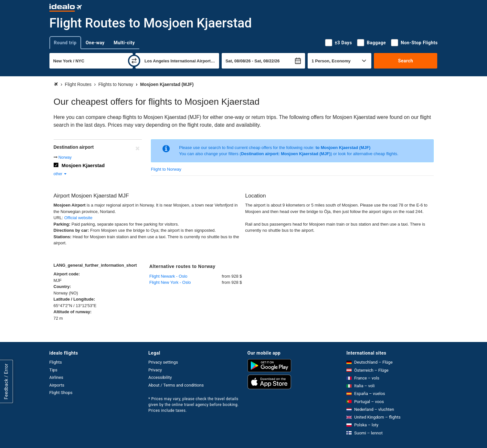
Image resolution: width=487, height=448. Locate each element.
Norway (65, 157)
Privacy (155, 370)
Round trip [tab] (65, 43)
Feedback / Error (6, 382)
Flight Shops (61, 393)
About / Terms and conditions (176, 385)
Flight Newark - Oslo (168, 276)
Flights (56, 362)
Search (406, 61)
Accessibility (160, 377)
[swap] (134, 61)
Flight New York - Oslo (170, 282)
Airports (57, 385)
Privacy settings (163, 362)
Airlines (56, 377)
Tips (53, 370)
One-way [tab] (95, 43)
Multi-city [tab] (124, 43)
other (61, 174)
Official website (78, 218)
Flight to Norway (166, 169)
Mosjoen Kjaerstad (83, 165)
